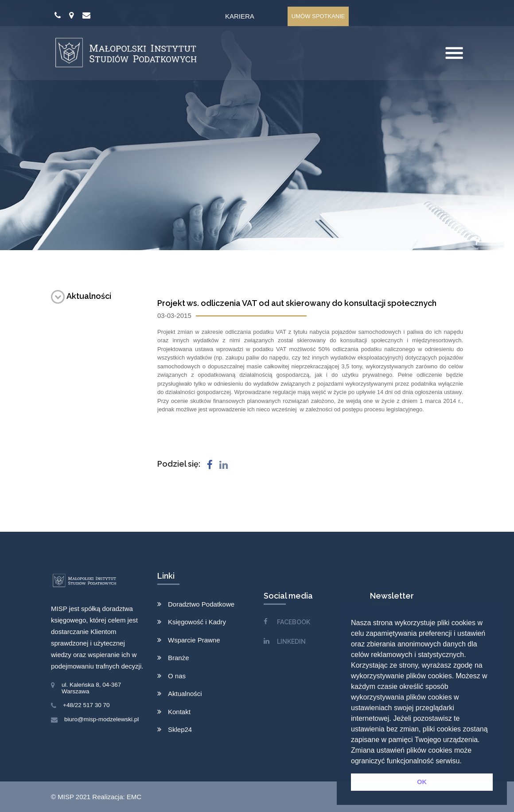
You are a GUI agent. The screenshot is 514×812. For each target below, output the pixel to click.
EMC (134, 797)
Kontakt (179, 712)
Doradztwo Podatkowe (201, 604)
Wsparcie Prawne (194, 640)
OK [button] (422, 782)
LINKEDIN (291, 642)
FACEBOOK (294, 622)
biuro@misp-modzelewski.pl (101, 719)
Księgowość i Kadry (197, 622)
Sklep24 (180, 729)
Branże (179, 658)
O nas (177, 676)
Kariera (240, 16)
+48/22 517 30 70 (86, 705)
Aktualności (81, 296)
